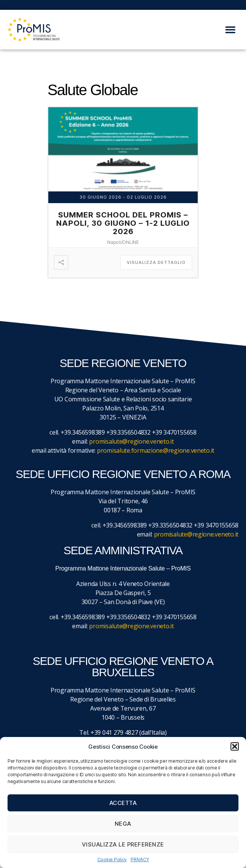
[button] (235, 746)
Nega (123, 824)
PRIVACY (140, 860)
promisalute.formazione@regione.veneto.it (156, 450)
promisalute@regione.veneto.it (131, 441)
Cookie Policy (112, 860)
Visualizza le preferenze (123, 844)
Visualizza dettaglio (156, 262)
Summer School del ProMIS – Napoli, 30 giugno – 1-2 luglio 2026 (123, 223)
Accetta (123, 803)
